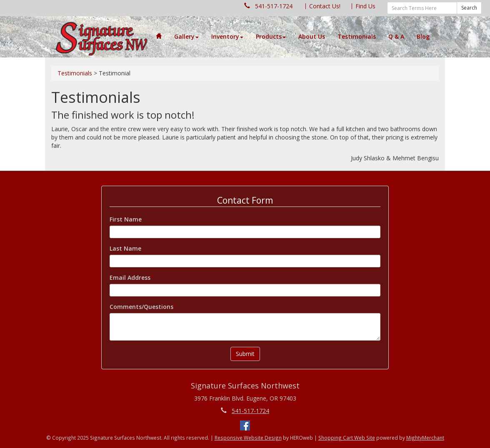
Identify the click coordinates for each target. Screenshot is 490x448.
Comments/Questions (141, 307)
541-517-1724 (274, 6)
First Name (126, 219)
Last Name (125, 248)
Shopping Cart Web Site (347, 438)
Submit (245, 354)
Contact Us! (325, 6)
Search (469, 8)
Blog (423, 36)
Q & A (396, 36)
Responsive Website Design (248, 438)
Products (271, 36)
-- (102, 37)
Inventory (227, 36)
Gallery (186, 36)
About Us (312, 36)
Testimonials (357, 36)
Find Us (365, 6)
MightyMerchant (425, 438)
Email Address (130, 278)
